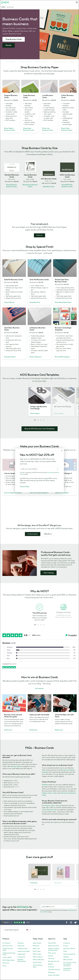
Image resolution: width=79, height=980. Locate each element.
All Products (6, 948)
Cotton (55, 798)
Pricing (65, 951)
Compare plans (33, 539)
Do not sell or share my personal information (70, 969)
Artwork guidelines (69, 959)
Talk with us (48, 539)
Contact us (67, 948)
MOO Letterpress (38, 965)
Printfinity (45, 790)
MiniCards (6, 968)
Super (50, 798)
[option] (39, 408)
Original (45, 798)
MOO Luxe (36, 953)
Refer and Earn (68, 965)
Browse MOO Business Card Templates (40, 434)
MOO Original (38, 962)
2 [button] (38, 425)
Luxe (60, 810)
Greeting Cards (22, 953)
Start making (48, 578)
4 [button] (44, 425)
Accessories (21, 962)
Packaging (51, 977)
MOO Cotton (37, 959)
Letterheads (21, 959)
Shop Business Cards (14, 39)
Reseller (51, 969)
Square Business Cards (8, 954)
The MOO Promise (54, 975)
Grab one (39, 240)
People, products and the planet (54, 954)
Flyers (4, 971)
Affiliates (66, 962)
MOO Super (37, 956)
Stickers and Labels (24, 956)
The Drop (51, 963)
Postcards (21, 948)
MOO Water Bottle (8, 965)
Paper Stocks (37, 948)
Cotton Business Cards (49, 815)
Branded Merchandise (22, 965)
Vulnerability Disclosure (67, 974)
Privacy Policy (71, 915)
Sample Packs (37, 967)
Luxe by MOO (7, 962)
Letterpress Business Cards (9, 959)
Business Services (54, 966)
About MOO (52, 948)
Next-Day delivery (16, 771)
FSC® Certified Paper (38, 971)
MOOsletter (23, 912)
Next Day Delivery (69, 953)
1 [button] (35, 425)
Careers (51, 961)
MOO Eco (36, 951)
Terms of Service (44, 917)
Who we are (52, 958)
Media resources (53, 951)
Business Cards (7, 951)
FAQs (65, 956)
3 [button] (41, 425)
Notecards (21, 951)
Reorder (9, 45)
